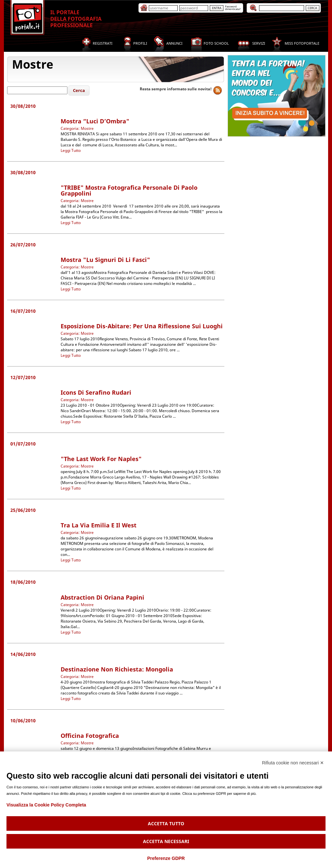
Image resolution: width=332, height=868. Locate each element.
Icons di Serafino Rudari (96, 392)
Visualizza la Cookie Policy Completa (46, 805)
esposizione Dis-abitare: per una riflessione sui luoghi (142, 326)
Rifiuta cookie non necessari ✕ (293, 763)
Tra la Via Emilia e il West (99, 525)
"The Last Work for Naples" (101, 459)
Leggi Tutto (71, 150)
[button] (79, 90)
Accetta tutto (166, 823)
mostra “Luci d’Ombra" (95, 121)
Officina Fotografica (90, 736)
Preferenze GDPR (166, 858)
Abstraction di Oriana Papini (102, 597)
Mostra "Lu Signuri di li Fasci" (105, 260)
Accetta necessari (166, 841)
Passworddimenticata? (233, 8)
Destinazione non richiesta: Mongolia (117, 669)
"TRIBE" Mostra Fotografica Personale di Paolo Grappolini (129, 190)
